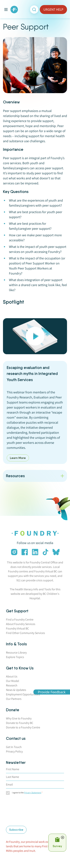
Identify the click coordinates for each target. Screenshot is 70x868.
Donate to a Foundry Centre (23, 727)
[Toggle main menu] (6, 10)
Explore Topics (15, 657)
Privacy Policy (14, 751)
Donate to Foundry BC (20, 723)
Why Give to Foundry (19, 718)
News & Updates (16, 690)
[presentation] (21, 811)
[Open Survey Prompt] (57, 843)
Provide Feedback (52, 692)
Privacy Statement (33, 793)
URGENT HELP (53, 10)
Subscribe (16, 830)
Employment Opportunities (23, 694)
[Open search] (34, 10)
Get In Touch (14, 747)
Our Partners (14, 699)
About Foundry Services (21, 624)
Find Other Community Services (25, 633)
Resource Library (16, 653)
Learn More (18, 458)
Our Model (13, 681)
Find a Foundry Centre (20, 620)
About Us (12, 676)
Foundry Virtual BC (17, 628)
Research (12, 685)
